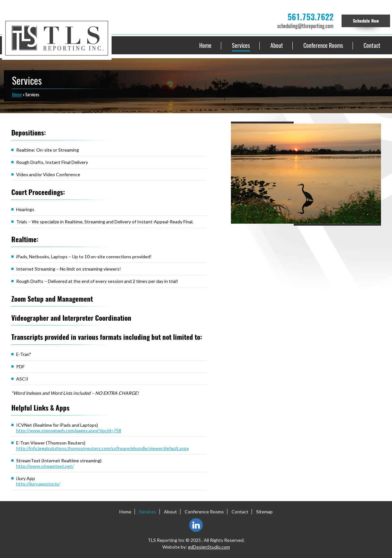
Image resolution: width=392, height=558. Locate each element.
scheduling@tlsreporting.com (305, 26)
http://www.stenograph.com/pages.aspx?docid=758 (69, 430)
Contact (372, 45)
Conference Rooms (323, 45)
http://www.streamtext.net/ (45, 466)
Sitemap (264, 512)
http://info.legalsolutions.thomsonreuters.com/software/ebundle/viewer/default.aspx (103, 448)
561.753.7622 (310, 17)
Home (205, 45)
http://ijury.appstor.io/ (38, 484)
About (277, 45)
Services (241, 45)
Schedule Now (366, 21)
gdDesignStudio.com (209, 547)
